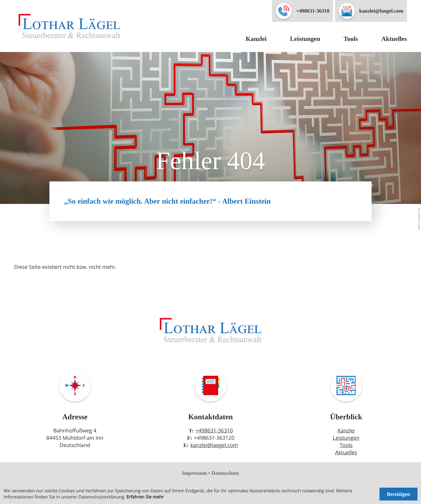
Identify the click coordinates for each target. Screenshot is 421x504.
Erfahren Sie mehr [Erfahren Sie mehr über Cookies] (145, 497)
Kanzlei (256, 39)
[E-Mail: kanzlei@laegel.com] (371, 11)
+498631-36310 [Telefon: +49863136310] (214, 431)
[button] (302, 11)
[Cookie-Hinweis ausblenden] (398, 494)
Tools (351, 39)
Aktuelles (394, 39)
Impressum (195, 473)
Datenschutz (225, 473)
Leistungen (305, 39)
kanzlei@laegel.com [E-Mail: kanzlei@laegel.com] (214, 445)
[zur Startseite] (69, 26)
